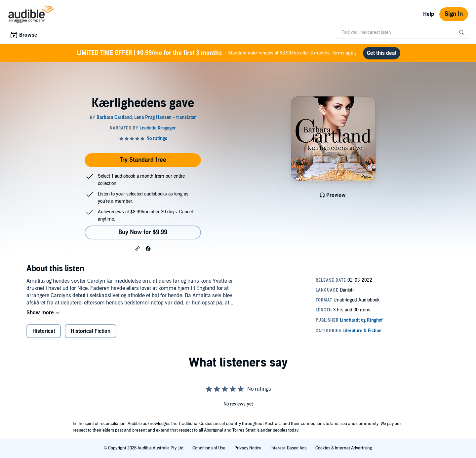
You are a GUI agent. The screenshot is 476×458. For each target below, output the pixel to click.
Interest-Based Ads (289, 448)
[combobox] (402, 32)
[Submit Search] (462, 32)
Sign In (454, 14)
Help (429, 14)
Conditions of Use (209, 448)
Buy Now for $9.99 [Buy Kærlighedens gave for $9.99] (143, 232)
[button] (138, 248)
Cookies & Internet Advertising (344, 448)
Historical (44, 331)
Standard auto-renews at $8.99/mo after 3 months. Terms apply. (217, 53)
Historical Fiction (91, 331)
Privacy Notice (248, 448)
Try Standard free (143, 160)
